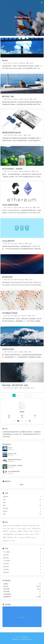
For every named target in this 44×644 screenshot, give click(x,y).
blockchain (24, 388)
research (34, 537)
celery (13, 541)
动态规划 (18, 525)
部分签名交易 (7, 277)
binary (5, 529)
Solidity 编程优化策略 (10, 205)
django (24, 529)
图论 (38, 525)
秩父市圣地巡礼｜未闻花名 (12, 169)
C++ (22, 135)
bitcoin (23, 280)
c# (40, 531)
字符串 (28, 537)
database (26, 531)
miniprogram (13, 531)
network (25, 316)
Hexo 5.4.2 (18, 639)
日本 (28, 99)
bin (10, 541)
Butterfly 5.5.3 (28, 639)
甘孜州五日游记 (8, 349)
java (9, 528)
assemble (36, 531)
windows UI (25, 525)
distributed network (8, 525)
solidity (23, 208)
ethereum (30, 208)
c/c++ (16, 537)
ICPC (37, 534)
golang (23, 244)
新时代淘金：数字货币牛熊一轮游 (15, 385)
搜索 (12, 529)
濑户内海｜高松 (8, 96)
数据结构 (5, 531)
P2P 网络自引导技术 (10, 313)
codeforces (36, 528)
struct (20, 529)
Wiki (17, 208)
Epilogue (23, 63)
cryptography (8, 534)
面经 (31, 531)
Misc (17, 63)
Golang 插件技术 (8, 241)
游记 (23, 99)
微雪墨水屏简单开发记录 (12, 132)
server (29, 529)
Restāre (5, 60)
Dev (17, 135)
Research (18, 316)
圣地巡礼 (29, 171)
